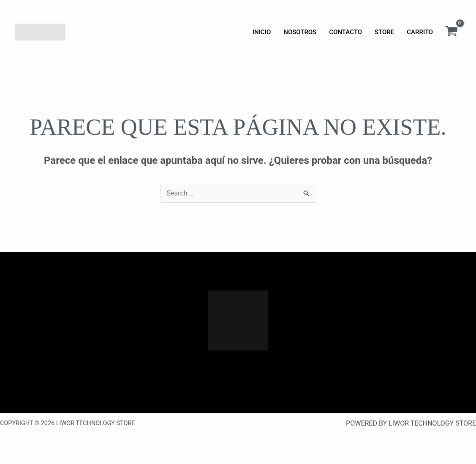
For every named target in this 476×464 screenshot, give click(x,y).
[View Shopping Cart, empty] (451, 32)
